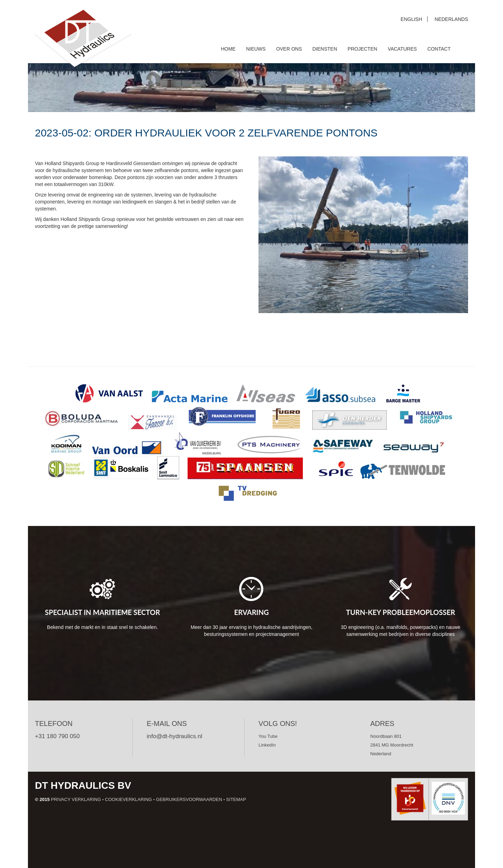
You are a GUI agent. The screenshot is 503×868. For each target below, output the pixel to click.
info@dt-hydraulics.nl (174, 736)
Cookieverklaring (129, 799)
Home (228, 49)
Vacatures (402, 49)
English (411, 19)
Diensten (325, 49)
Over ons (289, 49)
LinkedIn (267, 745)
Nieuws (256, 49)
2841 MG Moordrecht (392, 745)
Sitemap (236, 799)
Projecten (362, 49)
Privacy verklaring (76, 799)
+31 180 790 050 (57, 736)
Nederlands (451, 19)
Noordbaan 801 (386, 736)
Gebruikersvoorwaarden (189, 799)
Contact (439, 49)
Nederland (381, 754)
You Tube (268, 736)
